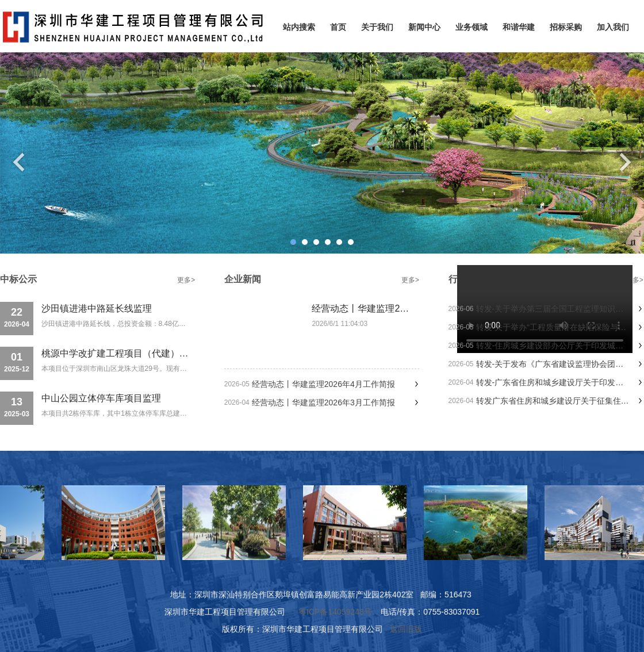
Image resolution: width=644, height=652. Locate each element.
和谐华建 (519, 27)
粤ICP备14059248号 (335, 612)
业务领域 (471, 27)
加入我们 (613, 27)
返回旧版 (406, 629)
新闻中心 (424, 27)
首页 (338, 27)
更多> (186, 280)
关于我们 (377, 27)
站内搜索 (299, 27)
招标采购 (566, 27)
